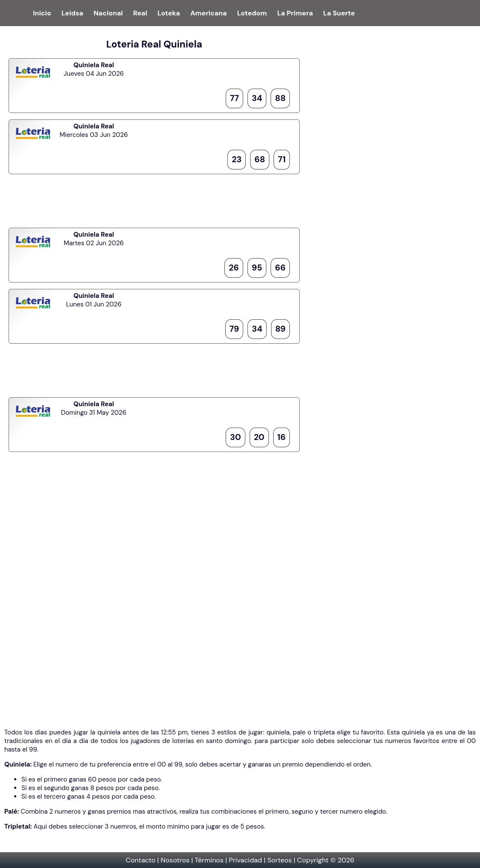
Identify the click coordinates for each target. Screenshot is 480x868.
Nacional (108, 13)
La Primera (295, 13)
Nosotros (175, 860)
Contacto (140, 860)
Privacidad (245, 860)
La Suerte (339, 13)
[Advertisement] (154, 200)
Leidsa (72, 13)
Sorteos (279, 860)
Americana (208, 13)
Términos (209, 860)
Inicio (42, 13)
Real (140, 13)
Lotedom (252, 13)
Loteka (169, 13)
